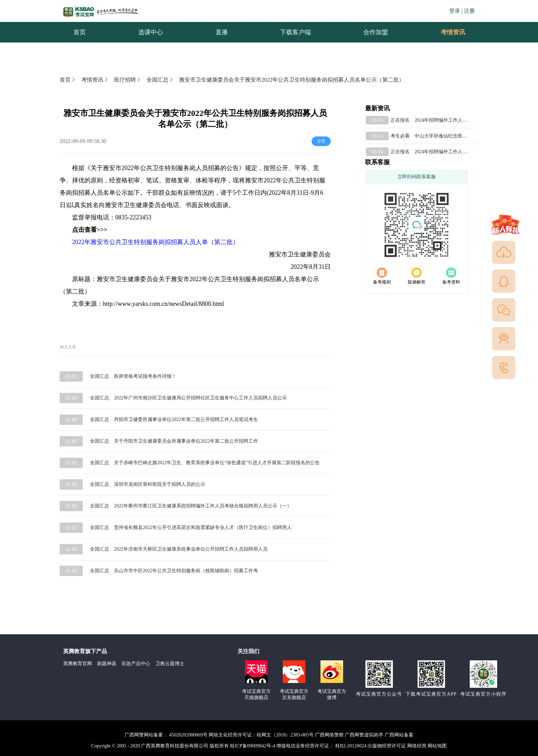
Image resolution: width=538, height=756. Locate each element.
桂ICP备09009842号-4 (252, 746)
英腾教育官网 (78, 664)
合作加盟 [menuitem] (376, 32)
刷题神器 (107, 664)
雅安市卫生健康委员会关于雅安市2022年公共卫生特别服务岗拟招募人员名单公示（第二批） (292, 80)
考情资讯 (447, 32)
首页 (68, 80)
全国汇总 (160, 80)
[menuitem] (453, 32)
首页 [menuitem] (80, 32)
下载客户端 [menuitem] (295, 32)
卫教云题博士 (170, 664)
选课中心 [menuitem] (151, 32)
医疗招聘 (128, 80)
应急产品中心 (136, 664)
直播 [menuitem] (222, 32)
